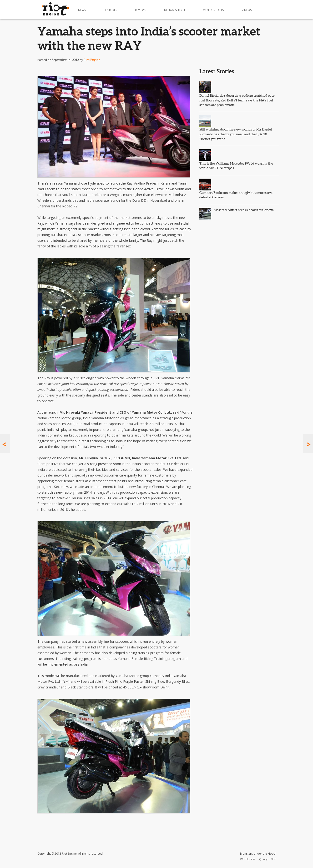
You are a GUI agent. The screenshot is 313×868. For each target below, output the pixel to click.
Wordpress (248, 859)
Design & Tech (174, 10)
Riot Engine (92, 60)
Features (110, 10)
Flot (273, 859)
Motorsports (213, 10)
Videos (247, 10)
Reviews (141, 10)
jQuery (263, 859)
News (82, 10)
